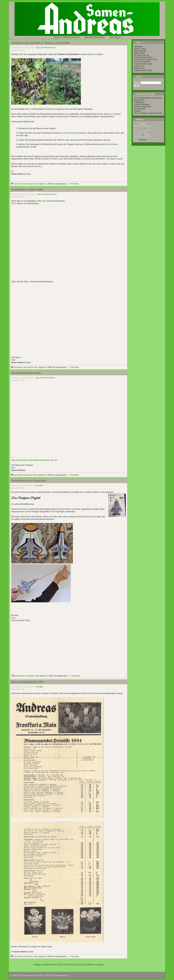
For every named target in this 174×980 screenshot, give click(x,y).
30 (74, 965)
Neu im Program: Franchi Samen (148, 113)
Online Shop (139, 53)
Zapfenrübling (112, 144)
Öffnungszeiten (141, 51)
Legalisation (139, 102)
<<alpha (37, 965)
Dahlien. (138, 111)
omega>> (100, 965)
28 (66, 965)
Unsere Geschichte (142, 62)
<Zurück (45, 965)
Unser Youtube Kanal (143, 64)
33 (85, 965)
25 (55, 965)
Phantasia (82, 133)
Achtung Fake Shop (143, 107)
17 (149, 132)
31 (78, 965)
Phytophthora (51, 109)
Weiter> (92, 965)
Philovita (70, 133)
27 (63, 965)
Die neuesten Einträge (144, 94)
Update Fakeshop (142, 104)
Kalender (139, 120)
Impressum (139, 66)
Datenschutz (140, 68)
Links (137, 42)
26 (59, 965)
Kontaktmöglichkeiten (143, 57)
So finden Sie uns (142, 55)
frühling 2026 (140, 109)
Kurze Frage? (140, 49)
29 (70, 965)
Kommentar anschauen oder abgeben (29, 184)
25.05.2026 (142, 140)
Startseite (138, 46)
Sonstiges (115, 37)
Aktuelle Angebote (94, 37)
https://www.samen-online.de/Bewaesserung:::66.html (34, 460)
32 (82, 965)
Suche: (138, 77)
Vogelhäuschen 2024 (143, 70)
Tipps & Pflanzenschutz (67, 37)
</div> (69, 640)
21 (143, 135)
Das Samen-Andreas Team (146, 59)
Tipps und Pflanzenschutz (46, 48)
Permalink (74, 184)
